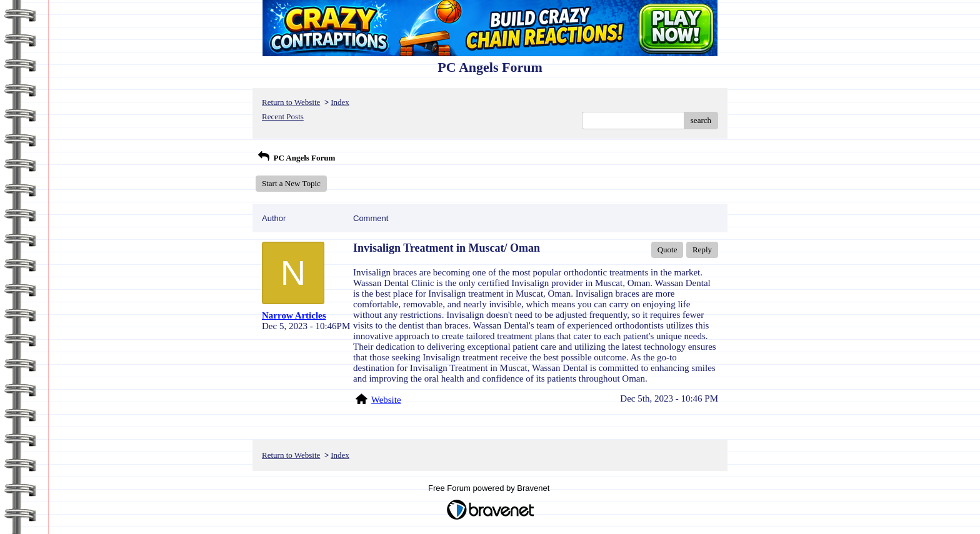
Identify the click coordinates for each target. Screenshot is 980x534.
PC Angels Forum (295, 158)
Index (340, 102)
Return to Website (291, 102)
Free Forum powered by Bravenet (490, 488)
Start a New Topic (291, 183)
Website (386, 400)
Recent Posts (283, 116)
